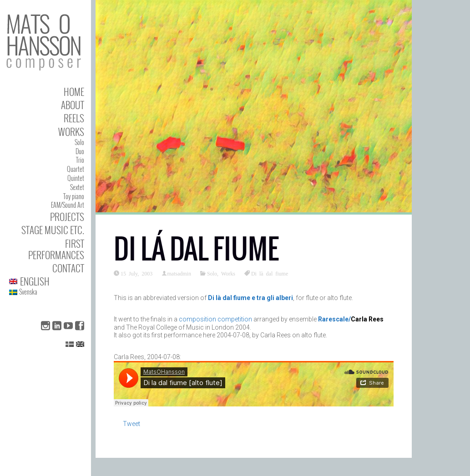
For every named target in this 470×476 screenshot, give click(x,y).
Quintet (76, 178)
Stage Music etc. (53, 230)
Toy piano (74, 196)
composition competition (215, 319)
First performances (56, 249)
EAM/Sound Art (68, 205)
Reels (74, 118)
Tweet (131, 424)
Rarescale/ (334, 319)
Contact (68, 268)
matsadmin (179, 273)
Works (71, 132)
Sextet (77, 187)
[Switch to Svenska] (47, 292)
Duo (80, 151)
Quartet (76, 169)
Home (74, 92)
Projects (67, 217)
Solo (79, 142)
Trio (80, 160)
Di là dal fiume (270, 273)
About (73, 105)
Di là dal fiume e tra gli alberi (250, 298)
